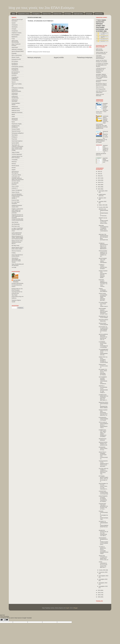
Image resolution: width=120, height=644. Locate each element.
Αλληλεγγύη (15, 25)
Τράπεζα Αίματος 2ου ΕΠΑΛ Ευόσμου (17, 157)
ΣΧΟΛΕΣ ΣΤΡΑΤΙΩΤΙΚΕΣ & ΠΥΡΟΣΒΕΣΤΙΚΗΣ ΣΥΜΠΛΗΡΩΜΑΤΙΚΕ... (103, 515)
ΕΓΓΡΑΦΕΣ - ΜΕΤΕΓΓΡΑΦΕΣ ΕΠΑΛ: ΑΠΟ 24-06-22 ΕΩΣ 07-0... (103, 479)
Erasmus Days (15, 200)
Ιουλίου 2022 (102, 570)
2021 (99, 187)
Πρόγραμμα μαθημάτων (18, 133)
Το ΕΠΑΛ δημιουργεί (17, 154)
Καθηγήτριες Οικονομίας (15, 101)
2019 (99, 182)
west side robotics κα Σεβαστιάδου (101, 92)
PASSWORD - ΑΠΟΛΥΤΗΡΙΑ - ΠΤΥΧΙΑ (103, 449)
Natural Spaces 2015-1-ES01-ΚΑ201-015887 (18, 248)
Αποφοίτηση (15, 31)
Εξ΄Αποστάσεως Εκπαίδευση (16, 73)
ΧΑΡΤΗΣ (55, 40)
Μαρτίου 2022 (103, 198)
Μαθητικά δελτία (16, 111)
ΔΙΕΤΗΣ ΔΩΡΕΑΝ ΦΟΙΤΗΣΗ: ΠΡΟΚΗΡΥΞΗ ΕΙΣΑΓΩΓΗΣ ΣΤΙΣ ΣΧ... (103, 337)
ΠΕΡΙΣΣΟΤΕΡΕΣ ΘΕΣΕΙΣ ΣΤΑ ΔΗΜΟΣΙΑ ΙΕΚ (103, 444)
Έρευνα (14, 82)
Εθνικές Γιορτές (15, 57)
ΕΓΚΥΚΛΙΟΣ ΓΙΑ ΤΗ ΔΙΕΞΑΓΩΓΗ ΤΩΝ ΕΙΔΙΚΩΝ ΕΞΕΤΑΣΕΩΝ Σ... (103, 329)
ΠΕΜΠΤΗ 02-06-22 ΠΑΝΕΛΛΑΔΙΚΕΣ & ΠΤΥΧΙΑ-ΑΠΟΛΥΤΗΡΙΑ (103, 221)
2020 (99, 185)
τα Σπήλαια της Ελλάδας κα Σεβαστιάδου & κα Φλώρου (102, 65)
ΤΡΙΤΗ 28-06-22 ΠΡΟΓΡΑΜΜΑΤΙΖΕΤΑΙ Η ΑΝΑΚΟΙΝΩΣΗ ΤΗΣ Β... (103, 425)
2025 (99, 595)
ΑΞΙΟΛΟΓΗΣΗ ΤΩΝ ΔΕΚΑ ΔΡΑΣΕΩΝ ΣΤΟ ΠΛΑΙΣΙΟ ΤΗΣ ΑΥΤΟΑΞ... (103, 506)
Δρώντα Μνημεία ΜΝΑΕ (18, 51)
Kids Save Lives (16, 226)
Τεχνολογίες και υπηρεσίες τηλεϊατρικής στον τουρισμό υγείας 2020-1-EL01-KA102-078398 (17, 148)
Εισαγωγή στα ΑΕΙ (37, 52)
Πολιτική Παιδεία (16, 129)
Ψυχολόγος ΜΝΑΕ (16, 175)
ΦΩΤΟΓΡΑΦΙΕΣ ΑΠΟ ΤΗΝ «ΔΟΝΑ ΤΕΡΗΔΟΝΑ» (103, 260)
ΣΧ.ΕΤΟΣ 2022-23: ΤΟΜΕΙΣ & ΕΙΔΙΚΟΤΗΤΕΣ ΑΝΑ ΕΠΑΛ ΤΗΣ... (104, 471)
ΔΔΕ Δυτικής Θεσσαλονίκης (15, 41)
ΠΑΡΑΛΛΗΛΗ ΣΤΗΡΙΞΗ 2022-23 (103, 366)
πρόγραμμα (89, 14)
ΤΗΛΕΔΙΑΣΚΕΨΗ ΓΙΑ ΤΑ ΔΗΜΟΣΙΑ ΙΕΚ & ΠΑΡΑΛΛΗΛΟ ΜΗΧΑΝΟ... (104, 464)
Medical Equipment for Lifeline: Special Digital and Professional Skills (17, 237)
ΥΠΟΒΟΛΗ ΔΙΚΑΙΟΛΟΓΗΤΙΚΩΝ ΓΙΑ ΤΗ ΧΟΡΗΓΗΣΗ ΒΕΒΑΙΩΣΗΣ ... (103, 246)
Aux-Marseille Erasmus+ (15, 184)
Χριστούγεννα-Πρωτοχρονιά (15, 172)
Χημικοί (13, 170)
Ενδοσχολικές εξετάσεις (18, 67)
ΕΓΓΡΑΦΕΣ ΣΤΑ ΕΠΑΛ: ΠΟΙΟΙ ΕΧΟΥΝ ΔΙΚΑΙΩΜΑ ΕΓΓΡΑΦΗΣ (103, 372)
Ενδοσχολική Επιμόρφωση (15, 69)
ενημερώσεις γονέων (24, 14)
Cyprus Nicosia (15, 192)
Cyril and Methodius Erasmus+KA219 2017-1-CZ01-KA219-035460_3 (17, 196)
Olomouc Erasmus (16, 251)
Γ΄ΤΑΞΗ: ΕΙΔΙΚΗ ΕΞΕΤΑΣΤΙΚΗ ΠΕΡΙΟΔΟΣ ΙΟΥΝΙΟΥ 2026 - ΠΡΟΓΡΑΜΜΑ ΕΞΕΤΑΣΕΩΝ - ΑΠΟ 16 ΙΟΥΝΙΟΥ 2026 (102, 26)
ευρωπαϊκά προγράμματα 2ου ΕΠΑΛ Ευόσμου (101, 57)
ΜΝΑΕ (13, 114)
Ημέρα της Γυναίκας (17, 84)
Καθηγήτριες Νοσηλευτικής (15, 97)
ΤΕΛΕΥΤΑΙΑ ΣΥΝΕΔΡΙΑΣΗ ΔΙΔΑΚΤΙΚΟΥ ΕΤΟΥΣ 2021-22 (104, 558)
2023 (99, 590)
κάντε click (87, 47)
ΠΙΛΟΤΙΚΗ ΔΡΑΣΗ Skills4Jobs (103, 320)
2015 (99, 174)
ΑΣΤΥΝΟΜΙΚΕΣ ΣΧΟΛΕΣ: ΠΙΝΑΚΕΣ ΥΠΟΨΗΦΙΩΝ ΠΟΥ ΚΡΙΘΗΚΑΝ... (103, 380)
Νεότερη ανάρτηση (34, 57)
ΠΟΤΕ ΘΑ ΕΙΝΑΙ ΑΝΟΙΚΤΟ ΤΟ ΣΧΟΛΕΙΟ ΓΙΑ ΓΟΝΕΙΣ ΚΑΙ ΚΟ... (103, 254)
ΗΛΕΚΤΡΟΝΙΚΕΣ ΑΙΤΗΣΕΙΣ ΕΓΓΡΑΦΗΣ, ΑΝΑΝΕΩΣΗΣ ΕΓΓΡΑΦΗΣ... (103, 499)
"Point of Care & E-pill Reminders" (17, 20)
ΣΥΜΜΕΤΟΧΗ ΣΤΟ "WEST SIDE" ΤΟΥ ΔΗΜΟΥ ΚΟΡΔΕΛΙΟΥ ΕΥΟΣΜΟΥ (103, 433)
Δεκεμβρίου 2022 (103, 586)
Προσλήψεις (15, 135)
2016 (99, 176)
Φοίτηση (14, 164)
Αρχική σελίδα (59, 57)
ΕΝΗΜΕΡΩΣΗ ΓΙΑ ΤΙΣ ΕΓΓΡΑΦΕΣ (103, 317)
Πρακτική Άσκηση (16, 131)
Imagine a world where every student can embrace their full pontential (17, 211)
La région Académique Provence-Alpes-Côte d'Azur (17, 230)
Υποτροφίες (15, 160)
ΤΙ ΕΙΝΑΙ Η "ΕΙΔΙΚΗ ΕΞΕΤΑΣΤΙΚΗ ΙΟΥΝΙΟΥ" (103, 267)
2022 (99, 189)
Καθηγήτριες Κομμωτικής (15, 94)
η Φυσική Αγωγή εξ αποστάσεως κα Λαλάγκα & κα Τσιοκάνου (101, 70)
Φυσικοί (14, 168)
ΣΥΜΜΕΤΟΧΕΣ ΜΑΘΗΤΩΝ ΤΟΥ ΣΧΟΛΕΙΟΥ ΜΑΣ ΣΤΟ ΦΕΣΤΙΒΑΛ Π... (104, 398)
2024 (99, 593)
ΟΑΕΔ (13, 116)
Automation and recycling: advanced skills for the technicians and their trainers (18, 179)
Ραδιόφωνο (14, 137)
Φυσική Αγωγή (46, 52)
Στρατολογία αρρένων (17, 141)
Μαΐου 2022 (102, 205)
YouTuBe (14, 267)
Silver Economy (100, 87)
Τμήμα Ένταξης (15, 152)
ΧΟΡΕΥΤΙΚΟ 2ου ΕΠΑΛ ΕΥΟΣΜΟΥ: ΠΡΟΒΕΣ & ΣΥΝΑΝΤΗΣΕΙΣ (103, 360)
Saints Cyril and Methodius (100, 95)
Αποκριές (14, 29)
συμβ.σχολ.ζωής (78, 14)
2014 (99, 171)
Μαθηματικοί (15, 107)
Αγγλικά (14, 23)
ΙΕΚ (13, 86)
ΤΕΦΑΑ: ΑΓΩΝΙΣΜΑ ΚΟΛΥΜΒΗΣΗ (103, 290)
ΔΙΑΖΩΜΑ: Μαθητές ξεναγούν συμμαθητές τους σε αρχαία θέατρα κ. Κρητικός (102, 76)
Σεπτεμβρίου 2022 (104, 576)
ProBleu (14, 253)
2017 (99, 178)
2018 (99, 180)
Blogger (76, 608)
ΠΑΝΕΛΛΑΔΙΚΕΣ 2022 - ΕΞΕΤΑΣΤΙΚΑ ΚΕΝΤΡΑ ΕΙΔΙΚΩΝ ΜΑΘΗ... (103, 274)
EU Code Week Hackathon (16, 203)
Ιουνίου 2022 (102, 207)
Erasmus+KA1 (57, 14)
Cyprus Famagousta (17, 190)
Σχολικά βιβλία (15, 143)
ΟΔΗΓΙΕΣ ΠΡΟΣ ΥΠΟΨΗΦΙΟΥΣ (106, 160)
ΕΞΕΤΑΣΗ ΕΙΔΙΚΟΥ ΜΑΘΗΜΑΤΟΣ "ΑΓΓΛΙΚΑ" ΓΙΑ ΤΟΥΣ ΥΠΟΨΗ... (103, 283)
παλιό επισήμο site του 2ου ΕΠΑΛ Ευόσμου (102, 53)
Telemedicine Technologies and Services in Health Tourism (16, 260)
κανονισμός (68, 14)
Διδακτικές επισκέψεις (17, 49)
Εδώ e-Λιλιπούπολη (17, 55)
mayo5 (68, 608)
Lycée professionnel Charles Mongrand (17, 233)
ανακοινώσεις (99, 14)
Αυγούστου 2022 (103, 572)
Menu (14, 14)
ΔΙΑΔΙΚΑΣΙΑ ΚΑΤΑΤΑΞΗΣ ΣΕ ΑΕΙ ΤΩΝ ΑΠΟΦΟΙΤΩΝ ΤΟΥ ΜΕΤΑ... (103, 533)
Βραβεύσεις (15, 37)
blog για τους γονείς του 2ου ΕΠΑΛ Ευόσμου (42, 8)
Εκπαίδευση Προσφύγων (15, 64)
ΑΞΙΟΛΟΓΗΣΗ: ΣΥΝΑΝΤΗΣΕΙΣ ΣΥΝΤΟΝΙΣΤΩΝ (103, 493)
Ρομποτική (14, 139)
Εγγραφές (14, 53)
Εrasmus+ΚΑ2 (47, 14)
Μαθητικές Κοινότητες (17, 112)
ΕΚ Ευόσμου (15, 61)
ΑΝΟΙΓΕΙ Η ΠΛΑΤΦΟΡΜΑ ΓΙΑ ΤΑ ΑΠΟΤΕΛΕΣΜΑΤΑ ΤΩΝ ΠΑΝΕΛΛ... (103, 389)
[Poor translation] (6, 620)
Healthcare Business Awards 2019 (17, 206)
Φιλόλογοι (14, 162)
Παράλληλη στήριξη (17, 124)
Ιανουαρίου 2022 (103, 191)
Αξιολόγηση (15, 27)
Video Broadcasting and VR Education (18, 265)
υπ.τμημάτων (36, 14)
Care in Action (15, 186)
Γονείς (13, 39)
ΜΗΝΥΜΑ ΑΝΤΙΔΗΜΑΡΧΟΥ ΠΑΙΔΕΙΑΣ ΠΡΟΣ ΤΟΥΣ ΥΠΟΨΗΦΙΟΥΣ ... (104, 229)
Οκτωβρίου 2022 (103, 579)
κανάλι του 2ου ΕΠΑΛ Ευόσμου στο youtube (101, 61)
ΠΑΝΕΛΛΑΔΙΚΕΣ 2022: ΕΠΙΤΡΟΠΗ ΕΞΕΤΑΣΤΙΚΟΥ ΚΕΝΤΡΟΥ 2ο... (103, 413)
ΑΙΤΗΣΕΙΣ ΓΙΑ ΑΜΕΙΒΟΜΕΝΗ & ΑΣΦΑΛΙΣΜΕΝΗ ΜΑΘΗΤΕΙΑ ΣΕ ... (104, 525)
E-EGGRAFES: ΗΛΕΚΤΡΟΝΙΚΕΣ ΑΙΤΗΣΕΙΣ (103, 419)
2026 (99, 597)
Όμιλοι (13, 122)
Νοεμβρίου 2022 (103, 583)
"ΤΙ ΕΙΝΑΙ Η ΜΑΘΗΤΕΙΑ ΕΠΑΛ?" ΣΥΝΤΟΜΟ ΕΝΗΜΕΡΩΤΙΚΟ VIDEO (104, 550)
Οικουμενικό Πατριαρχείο (15, 119)
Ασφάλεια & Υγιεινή (16, 33)
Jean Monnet (15, 222)
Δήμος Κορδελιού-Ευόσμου (16, 45)
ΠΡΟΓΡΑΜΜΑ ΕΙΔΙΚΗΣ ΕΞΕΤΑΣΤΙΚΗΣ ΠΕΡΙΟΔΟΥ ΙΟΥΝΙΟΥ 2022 (103, 311)
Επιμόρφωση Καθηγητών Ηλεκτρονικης (15, 79)
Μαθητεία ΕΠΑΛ (16, 109)
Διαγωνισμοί (15, 47)
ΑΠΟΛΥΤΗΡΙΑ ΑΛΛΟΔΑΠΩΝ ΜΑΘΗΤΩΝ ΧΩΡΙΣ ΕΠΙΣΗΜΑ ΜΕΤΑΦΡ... (103, 297)
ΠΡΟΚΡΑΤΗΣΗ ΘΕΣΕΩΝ (103, 439)
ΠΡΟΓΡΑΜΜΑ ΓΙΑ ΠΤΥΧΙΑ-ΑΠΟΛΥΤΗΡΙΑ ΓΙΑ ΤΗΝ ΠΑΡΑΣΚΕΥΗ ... (103, 486)
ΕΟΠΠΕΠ (14, 75)
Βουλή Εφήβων (15, 35)
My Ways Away (15, 246)
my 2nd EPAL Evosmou (17, 281)
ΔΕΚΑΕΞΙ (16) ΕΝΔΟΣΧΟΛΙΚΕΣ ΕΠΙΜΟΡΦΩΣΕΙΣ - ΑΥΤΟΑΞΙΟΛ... (103, 212)
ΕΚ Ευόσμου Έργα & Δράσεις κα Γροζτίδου (101, 84)
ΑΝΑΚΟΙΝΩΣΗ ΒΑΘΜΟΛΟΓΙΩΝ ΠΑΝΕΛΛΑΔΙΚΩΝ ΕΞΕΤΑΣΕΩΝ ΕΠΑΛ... (103, 541)
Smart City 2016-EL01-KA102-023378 (17, 255)
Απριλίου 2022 (103, 201)
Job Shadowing (15, 224)
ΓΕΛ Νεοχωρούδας (101, 89)
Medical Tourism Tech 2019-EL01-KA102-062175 (17, 242)
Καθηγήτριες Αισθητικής (18, 88)
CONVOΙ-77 (15, 188)
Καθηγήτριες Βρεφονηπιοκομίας (16, 91)
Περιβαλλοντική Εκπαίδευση (15, 126)
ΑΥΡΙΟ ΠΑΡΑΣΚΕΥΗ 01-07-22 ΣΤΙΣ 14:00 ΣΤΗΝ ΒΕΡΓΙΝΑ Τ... (103, 565)
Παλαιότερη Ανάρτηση (85, 57)
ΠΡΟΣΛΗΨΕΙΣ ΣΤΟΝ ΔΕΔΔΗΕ (103, 324)
